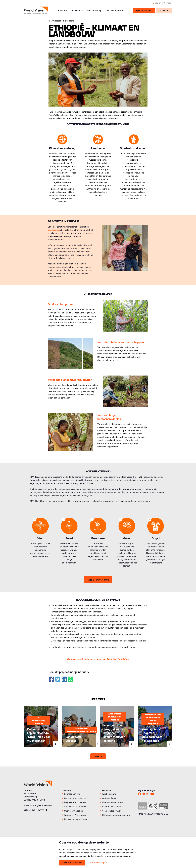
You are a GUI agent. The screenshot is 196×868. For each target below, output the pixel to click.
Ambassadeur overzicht (63, 21)
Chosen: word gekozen (75, 798)
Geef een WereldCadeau (76, 807)
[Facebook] (52, 679)
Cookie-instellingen (99, 863)
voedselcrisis (54, 230)
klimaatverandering (61, 163)
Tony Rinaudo (76, 115)
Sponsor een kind (72, 794)
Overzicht (98, 756)
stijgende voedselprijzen (133, 182)
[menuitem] (156, 3)
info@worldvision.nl (42, 806)
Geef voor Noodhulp (74, 811)
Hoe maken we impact (113, 802)
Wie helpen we (109, 794)
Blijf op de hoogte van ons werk (117, 815)
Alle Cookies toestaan (72, 863)
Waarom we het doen (112, 807)
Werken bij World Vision (75, 815)
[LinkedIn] (64, 679)
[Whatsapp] (70, 679)
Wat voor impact (110, 798)
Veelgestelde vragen (112, 811)
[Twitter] (58, 679)
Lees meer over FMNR (98, 580)
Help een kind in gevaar (75, 802)
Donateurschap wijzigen (75, 819)
